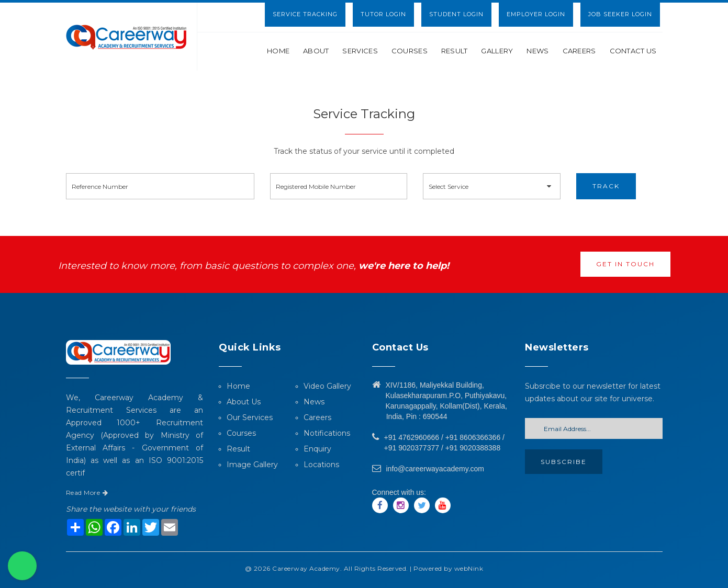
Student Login (456, 14)
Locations (321, 465)
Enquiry (317, 449)
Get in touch (625, 264)
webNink (469, 568)
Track (606, 186)
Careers (579, 51)
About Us (244, 402)
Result (455, 51)
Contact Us (633, 51)
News (537, 51)
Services (360, 51)
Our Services (250, 417)
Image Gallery (252, 465)
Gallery (497, 51)
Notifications (327, 433)
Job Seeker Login (620, 14)
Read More (87, 493)
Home (278, 51)
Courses (410, 51)
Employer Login (536, 14)
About (316, 51)
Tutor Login (383, 14)
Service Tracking (305, 14)
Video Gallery (327, 386)
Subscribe (564, 462)
